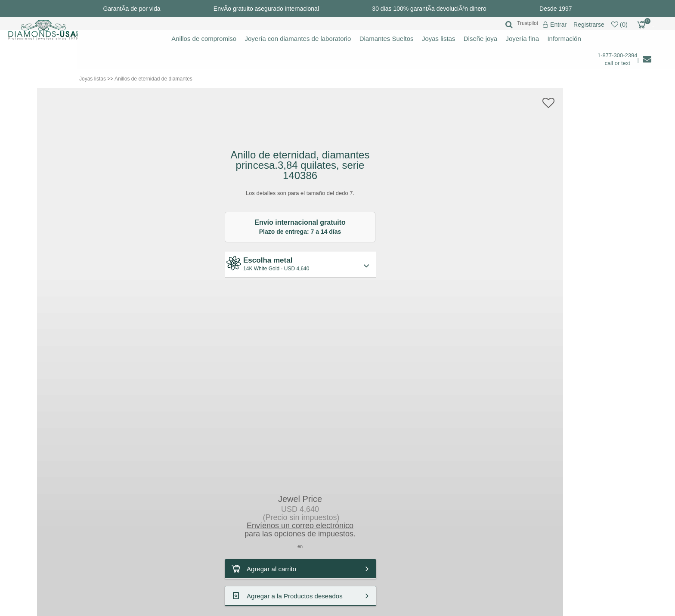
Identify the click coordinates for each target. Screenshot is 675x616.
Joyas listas (439, 39)
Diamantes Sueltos (387, 39)
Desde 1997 (556, 9)
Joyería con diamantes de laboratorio (298, 39)
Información (564, 39)
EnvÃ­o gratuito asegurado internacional (266, 9)
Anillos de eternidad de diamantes (153, 79)
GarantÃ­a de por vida (132, 9)
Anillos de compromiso (204, 39)
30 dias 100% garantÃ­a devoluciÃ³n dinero (429, 9)
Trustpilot (528, 23)
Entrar (558, 25)
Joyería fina (523, 39)
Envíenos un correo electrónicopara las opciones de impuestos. (300, 530)
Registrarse (589, 25)
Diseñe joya (480, 39)
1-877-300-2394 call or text (618, 59)
